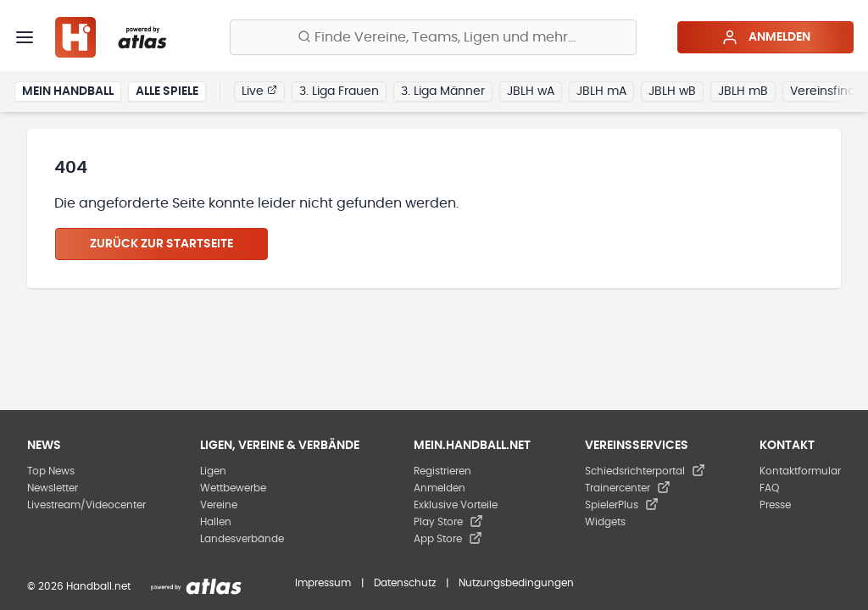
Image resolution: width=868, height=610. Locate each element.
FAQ (769, 488)
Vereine (219, 505)
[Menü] (25, 37)
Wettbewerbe (233, 488)
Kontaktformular (800, 471)
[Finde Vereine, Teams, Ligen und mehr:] (433, 37)
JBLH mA (601, 91)
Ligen (213, 471)
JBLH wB (672, 91)
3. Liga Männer (443, 91)
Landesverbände (242, 539)
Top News (51, 471)
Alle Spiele (167, 91)
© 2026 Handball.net (79, 586)
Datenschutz (405, 583)
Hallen (216, 522)
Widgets (605, 522)
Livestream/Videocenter (86, 505)
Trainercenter (628, 488)
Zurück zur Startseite (161, 244)
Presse (775, 505)
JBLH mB (743, 91)
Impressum (323, 583)
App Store (448, 539)
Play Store (448, 522)
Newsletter (53, 488)
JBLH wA (531, 91)
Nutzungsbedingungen (516, 583)
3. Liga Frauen (339, 91)
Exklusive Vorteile (456, 505)
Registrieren (442, 471)
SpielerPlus (622, 505)
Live (259, 91)
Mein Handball (68, 91)
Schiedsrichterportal (645, 471)
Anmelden (766, 37)
